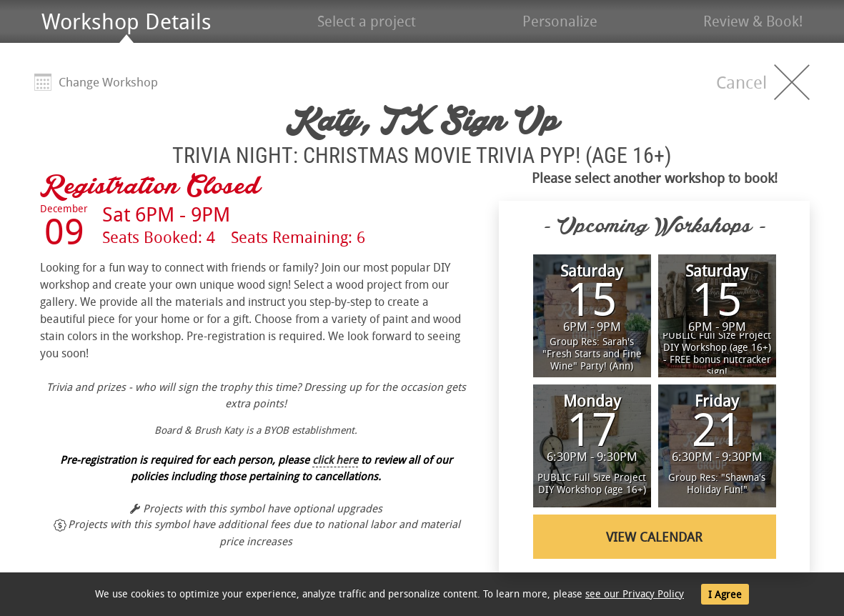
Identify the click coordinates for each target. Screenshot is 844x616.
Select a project (367, 21)
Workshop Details (126, 21)
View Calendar (654, 537)
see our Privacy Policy (635, 593)
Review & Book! (753, 21)
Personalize (560, 21)
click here (335, 459)
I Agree (725, 594)
